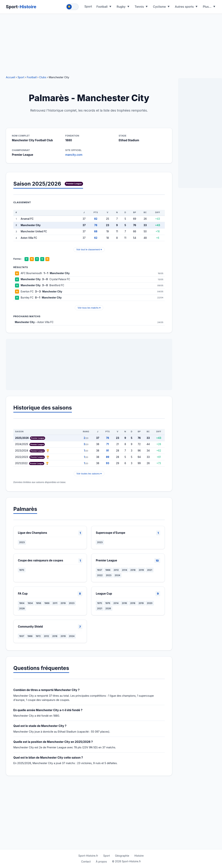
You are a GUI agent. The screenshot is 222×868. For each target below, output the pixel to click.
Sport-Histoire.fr (88, 856)
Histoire (139, 856)
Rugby (121, 7)
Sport (21, 7)
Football (102, 7)
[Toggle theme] (72, 7)
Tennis (139, 7)
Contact (86, 861)
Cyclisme (159, 7)
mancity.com (74, 155)
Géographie (122, 856)
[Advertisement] (111, 42)
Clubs (43, 77)
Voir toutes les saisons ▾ (89, 474)
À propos (101, 861)
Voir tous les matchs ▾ (89, 308)
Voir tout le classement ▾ (89, 249)
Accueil (10, 77)
